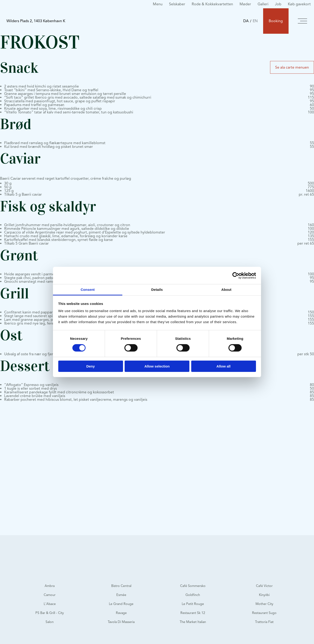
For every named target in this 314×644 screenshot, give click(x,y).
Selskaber (177, 4)
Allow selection (157, 366)
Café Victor (264, 586)
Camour (50, 595)
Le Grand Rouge (121, 604)
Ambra (50, 586)
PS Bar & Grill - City (50, 613)
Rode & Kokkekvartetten (212, 4)
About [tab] (226, 290)
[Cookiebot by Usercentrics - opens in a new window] (236, 275)
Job (278, 4)
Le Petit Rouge (193, 604)
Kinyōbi (264, 595)
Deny (91, 366)
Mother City (264, 604)
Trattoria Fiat (264, 622)
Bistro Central (121, 586)
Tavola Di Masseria (121, 622)
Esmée (121, 595)
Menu (158, 4)
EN (255, 21)
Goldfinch (193, 595)
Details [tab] (157, 290)
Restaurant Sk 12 (193, 613)
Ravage (121, 613)
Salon (50, 622)
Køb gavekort (299, 4)
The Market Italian (193, 622)
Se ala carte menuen (292, 67)
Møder (245, 4)
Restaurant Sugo (264, 613)
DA (246, 21)
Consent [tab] (88, 290)
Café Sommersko (193, 586)
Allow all (223, 366)
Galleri (263, 4)
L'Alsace (50, 604)
